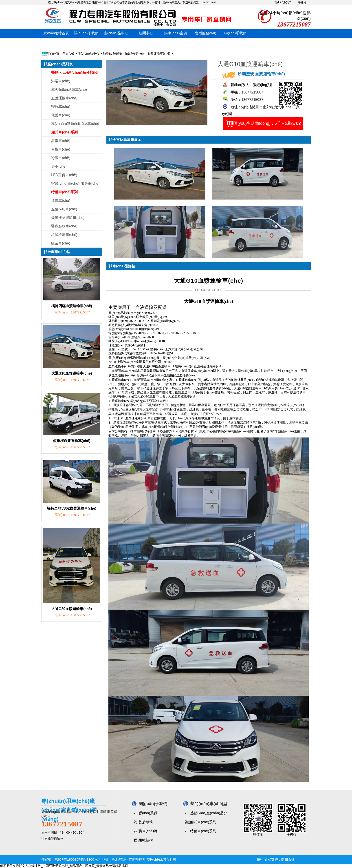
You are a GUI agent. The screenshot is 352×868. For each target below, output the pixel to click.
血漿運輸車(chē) (159, 53)
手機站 (302, 2)
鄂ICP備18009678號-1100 (74, 859)
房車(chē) (59, 166)
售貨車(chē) (61, 149)
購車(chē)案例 (176, 33)
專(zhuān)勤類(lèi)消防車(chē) (75, 124)
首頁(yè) (68, 53)
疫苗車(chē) (61, 243)
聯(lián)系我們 (283, 2)
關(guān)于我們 (86, 33)
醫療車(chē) (61, 107)
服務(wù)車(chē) (64, 209)
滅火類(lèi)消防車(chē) (69, 90)
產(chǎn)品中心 (116, 33)
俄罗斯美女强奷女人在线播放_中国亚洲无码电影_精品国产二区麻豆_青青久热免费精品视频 (64, 866)
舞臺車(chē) (61, 141)
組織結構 (146, 840)
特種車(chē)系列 (203, 831)
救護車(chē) (61, 115)
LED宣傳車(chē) (64, 175)
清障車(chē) (61, 201)
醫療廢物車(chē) (64, 226)
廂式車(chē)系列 (203, 822)
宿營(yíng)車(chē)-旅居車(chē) (75, 183)
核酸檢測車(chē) (64, 235)
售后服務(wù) (206, 33)
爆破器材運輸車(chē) (68, 218)
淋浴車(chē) (61, 81)
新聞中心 (146, 33)
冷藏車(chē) (61, 158)
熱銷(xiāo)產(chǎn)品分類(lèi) (123, 53)
